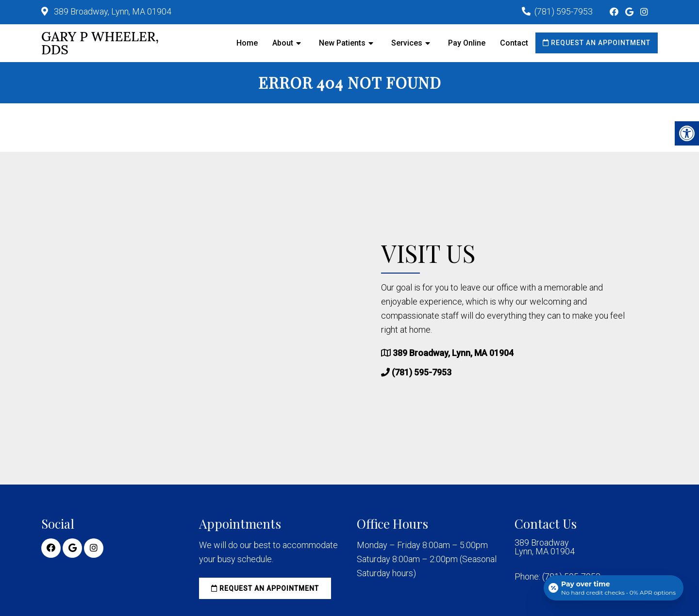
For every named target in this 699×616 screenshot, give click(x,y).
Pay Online (467, 43)
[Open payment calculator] (614, 588)
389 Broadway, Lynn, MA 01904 (112, 11)
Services (407, 43)
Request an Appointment (597, 43)
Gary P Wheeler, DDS (100, 43)
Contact (514, 43)
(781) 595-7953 (564, 11)
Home (247, 43)
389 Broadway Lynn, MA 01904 (545, 547)
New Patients (342, 43)
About (283, 43)
